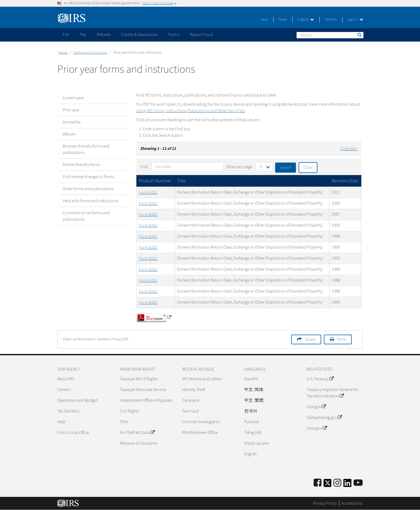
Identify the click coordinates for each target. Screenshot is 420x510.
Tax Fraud (190, 411)
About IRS (66, 379)
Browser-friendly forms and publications (86, 149)
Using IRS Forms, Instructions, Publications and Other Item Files (191, 111)
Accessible (72, 122)
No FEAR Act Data (137, 433)
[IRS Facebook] (318, 483)
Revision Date (345, 181)
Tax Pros (331, 20)
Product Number (155, 181)
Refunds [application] (104, 35)
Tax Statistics (68, 411)
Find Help (349, 149)
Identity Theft (194, 390)
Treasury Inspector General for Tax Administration (333, 393)
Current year (73, 98)
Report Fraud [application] (201, 35)
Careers (64, 390)
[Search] (330, 35)
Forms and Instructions (90, 53)
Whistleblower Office (200, 433)
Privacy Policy (325, 503)
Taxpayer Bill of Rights (139, 379)
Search (359, 35)
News (283, 20)
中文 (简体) (254, 390)
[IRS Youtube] (358, 483)
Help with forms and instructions (91, 201)
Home (63, 53)
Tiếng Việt (253, 433)
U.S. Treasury (320, 379)
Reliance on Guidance (139, 443)
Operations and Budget (77, 400)
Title (181, 181)
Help (264, 20)
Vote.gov (317, 428)
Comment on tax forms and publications (86, 216)
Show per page (239, 167)
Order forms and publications (88, 189)
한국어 (251, 411)
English (306, 20)
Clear (308, 168)
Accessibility (352, 503)
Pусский (252, 422)
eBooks (69, 134)
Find (144, 167)
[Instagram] (337, 483)
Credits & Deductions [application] (139, 35)
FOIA (124, 422)
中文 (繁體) (254, 400)
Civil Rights (129, 411)
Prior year (71, 110)
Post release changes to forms (88, 177)
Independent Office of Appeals (146, 400)
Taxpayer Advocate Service (143, 390)
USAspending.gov (324, 417)
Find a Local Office (73, 433)
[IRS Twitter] (328, 485)
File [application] (66, 35)
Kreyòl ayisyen (257, 443)
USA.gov (316, 407)
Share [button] (310, 339)
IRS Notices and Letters (202, 379)
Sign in (355, 20)
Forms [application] (174, 35)
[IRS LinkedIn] (347, 485)
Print (342, 339)
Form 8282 (148, 193)
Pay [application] (83, 35)
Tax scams (191, 400)
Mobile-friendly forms (81, 165)
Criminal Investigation (201, 422)
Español (251, 379)
